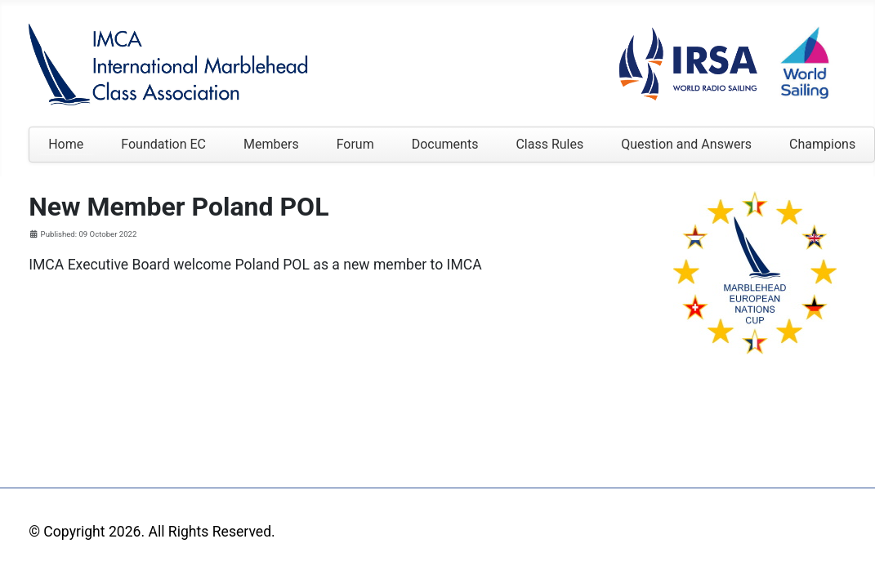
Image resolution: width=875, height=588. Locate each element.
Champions (822, 144)
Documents (445, 144)
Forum (355, 144)
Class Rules (549, 144)
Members (271, 144)
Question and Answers (686, 144)
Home (66, 144)
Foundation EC (163, 144)
